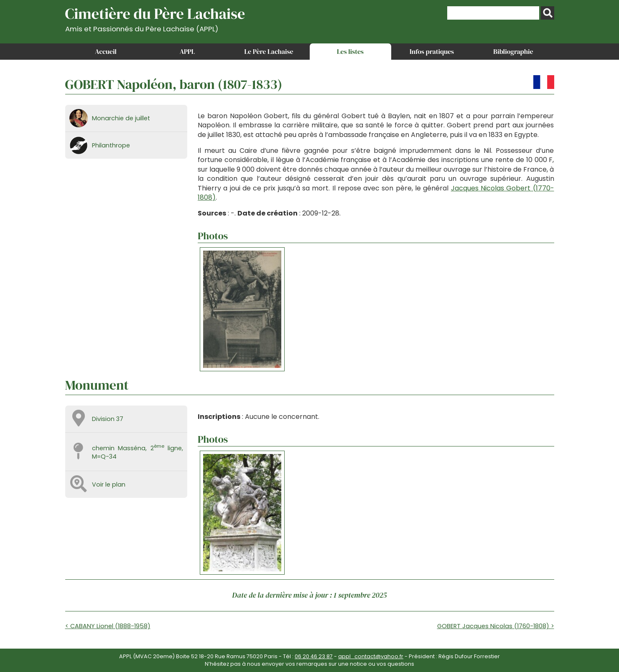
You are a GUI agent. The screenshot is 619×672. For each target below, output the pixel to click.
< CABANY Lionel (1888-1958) (108, 626)
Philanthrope (111, 145)
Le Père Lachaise (269, 51)
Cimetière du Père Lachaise (155, 18)
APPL (187, 51)
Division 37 (108, 419)
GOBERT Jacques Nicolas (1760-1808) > (496, 626)
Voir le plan (109, 484)
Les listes (350, 51)
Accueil (106, 51)
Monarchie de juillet (121, 118)
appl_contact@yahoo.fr (371, 656)
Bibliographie (513, 51)
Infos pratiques (432, 51)
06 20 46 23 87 (314, 656)
